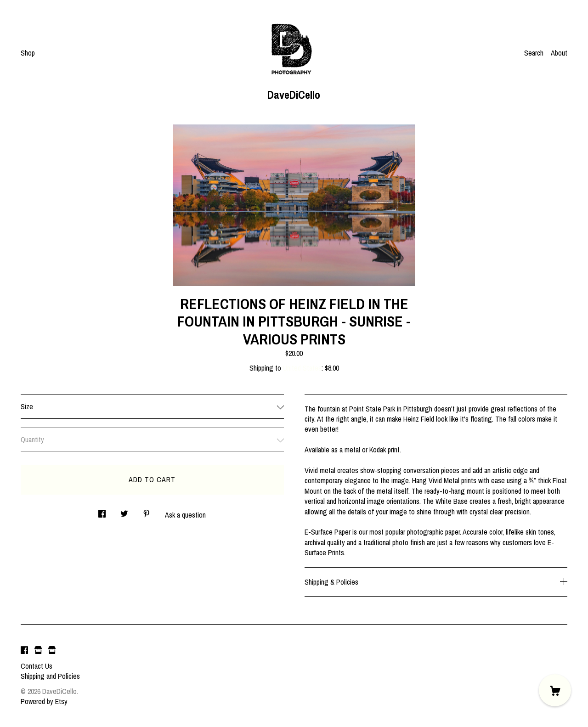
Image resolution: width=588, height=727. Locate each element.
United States (302, 368)
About (559, 53)
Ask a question (185, 515)
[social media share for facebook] (102, 511)
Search (534, 53)
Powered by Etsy (44, 701)
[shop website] (38, 650)
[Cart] (555, 690)
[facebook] (24, 650)
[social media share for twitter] (124, 511)
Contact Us (37, 666)
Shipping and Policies (50, 676)
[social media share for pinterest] (147, 511)
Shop (28, 53)
